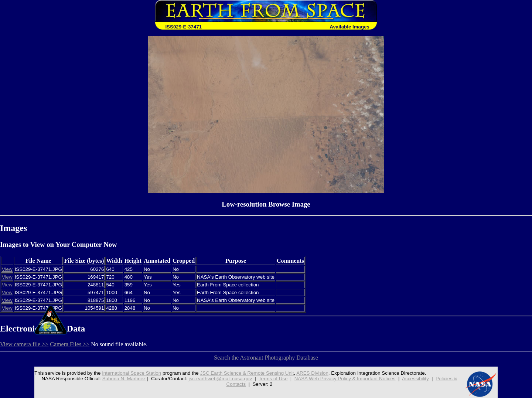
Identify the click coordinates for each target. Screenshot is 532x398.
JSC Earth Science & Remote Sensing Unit (247, 373)
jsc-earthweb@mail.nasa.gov (220, 379)
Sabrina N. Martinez (124, 379)
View (7, 269)
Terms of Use (273, 379)
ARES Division (312, 373)
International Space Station (132, 373)
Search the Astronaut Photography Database (266, 358)
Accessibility (415, 379)
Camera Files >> (70, 344)
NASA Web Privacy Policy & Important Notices (345, 379)
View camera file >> (24, 344)
